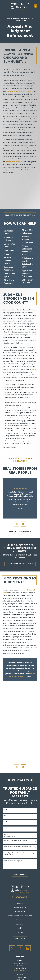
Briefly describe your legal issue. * (14, 861)
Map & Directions (20, 971)
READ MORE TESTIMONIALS (20, 532)
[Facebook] (20, 948)
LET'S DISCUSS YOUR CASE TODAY (20, 564)
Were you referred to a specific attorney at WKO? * (19, 847)
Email (5, 822)
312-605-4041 (20, 897)
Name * (6, 809)
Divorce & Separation (20, 907)
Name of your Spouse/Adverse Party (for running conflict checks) (19, 854)
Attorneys (20, 903)
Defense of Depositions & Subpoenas (20, 916)
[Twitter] (12, 948)
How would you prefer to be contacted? (16, 840)
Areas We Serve (20, 924)
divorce (21, 590)
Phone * (6, 816)
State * (6, 828)
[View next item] (23, 524)
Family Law (20, 920)
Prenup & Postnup (20, 912)
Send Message (20, 874)
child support (27, 91)
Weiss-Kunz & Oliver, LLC (14, 162)
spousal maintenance (15, 91)
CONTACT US (20, 939)
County (6, 834)
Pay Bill (20, 928)
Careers (20, 932)
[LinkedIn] (28, 948)
